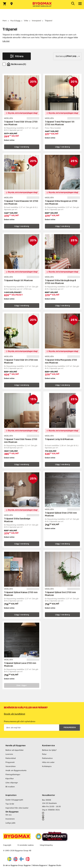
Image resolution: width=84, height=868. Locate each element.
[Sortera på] (67, 56)
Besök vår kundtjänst (15, 714)
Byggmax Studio (55, 865)
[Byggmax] (42, 5)
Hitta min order (48, 762)
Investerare (10, 819)
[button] (39, 836)
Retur (44, 754)
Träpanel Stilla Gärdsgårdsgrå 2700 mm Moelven (60, 282)
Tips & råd (10, 804)
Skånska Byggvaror (40, 865)
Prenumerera (70, 727)
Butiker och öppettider (15, 750)
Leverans (9, 754)
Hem (5, 21)
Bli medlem (10, 787)
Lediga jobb (10, 823)
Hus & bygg (15, 21)
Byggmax (27, 865)
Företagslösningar (13, 774)
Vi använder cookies (26, 845)
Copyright (7, 845)
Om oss (8, 815)
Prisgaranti (10, 762)
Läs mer (6, 41)
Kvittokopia (47, 766)
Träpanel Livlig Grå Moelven (59, 439)
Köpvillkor (10, 778)
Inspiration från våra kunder (17, 808)
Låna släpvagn (12, 783)
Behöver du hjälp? (49, 750)
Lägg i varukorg (22, 147)
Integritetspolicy (46, 845)
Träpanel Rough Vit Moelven (18, 280)
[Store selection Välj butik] (12, 4)
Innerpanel (37, 21)
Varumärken (11, 766)
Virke (26, 21)
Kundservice (49, 746)
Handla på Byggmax (16, 746)
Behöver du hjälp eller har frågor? (26, 708)
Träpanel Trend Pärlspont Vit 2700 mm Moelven (60, 123)
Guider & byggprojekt (14, 800)
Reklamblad (11, 758)
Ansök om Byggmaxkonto (16, 770)
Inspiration (11, 795)
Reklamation (47, 758)
